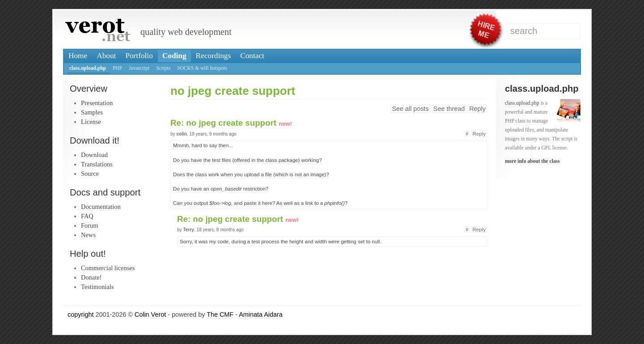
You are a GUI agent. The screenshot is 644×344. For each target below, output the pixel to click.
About (106, 56)
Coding (174, 56)
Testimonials (97, 287)
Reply (477, 109)
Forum (89, 225)
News (88, 235)
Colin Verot (150, 314)
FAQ (87, 216)
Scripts (163, 68)
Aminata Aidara (261, 314)
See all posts (410, 109)
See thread (449, 109)
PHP (117, 68)
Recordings (214, 56)
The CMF (220, 314)
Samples (92, 112)
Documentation (101, 207)
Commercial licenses (108, 268)
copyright (80, 314)
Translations (97, 164)
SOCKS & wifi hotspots (202, 68)
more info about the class (532, 161)
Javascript (139, 68)
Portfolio (139, 56)
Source (90, 174)
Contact (252, 56)
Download (94, 155)
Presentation (97, 103)
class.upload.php (88, 68)
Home (78, 56)
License (91, 122)
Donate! (91, 277)
